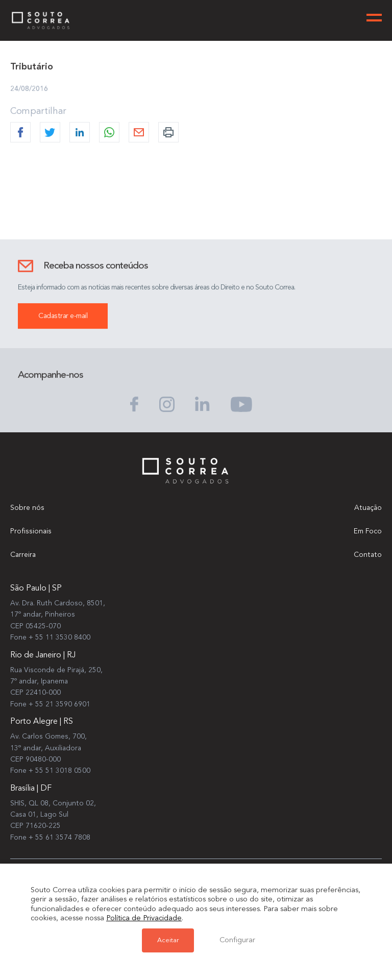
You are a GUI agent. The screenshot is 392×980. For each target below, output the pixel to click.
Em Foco (368, 531)
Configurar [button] (237, 940)
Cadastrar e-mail (63, 316)
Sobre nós (27, 508)
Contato (368, 555)
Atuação (368, 508)
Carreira (23, 555)
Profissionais (31, 531)
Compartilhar (38, 112)
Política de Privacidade (144, 918)
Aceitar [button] (168, 940)
